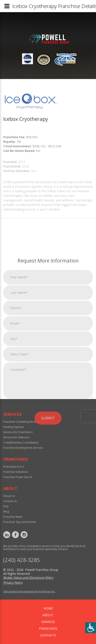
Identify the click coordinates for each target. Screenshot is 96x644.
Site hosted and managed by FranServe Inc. (29, 591)
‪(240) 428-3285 (22, 560)
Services (48, 622)
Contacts (48, 635)
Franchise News (13, 517)
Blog (6, 512)
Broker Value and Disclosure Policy (28, 577)
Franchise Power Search (18, 477)
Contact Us (10, 501)
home (48, 608)
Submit (48, 467)
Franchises (48, 628)
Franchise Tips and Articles (20, 522)
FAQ (6, 506)
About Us (9, 496)
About (48, 615)
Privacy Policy (13, 582)
